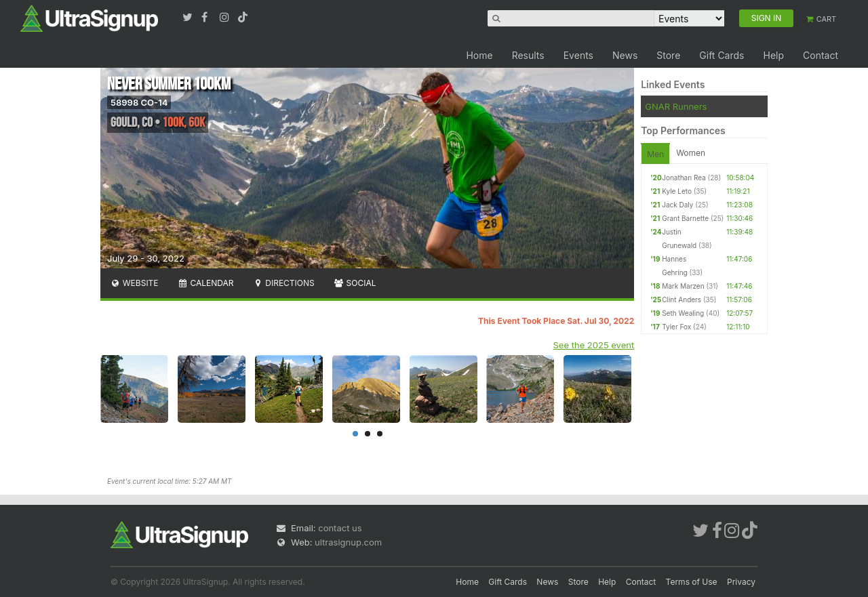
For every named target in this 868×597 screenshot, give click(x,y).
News (625, 55)
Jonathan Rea (684, 178)
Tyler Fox (676, 327)
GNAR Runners (676, 106)
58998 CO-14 (139, 102)
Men (655, 154)
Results (528, 55)
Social (355, 283)
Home (479, 55)
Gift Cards (722, 55)
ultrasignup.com (348, 542)
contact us (340, 528)
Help (773, 55)
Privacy (741, 582)
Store (668, 55)
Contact (821, 55)
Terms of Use (692, 582)
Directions (283, 283)
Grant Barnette (685, 218)
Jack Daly (677, 205)
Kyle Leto (677, 191)
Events (578, 55)
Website (134, 283)
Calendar (206, 283)
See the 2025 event (594, 345)
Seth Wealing (683, 313)
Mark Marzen (683, 286)
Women (691, 153)
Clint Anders (682, 300)
